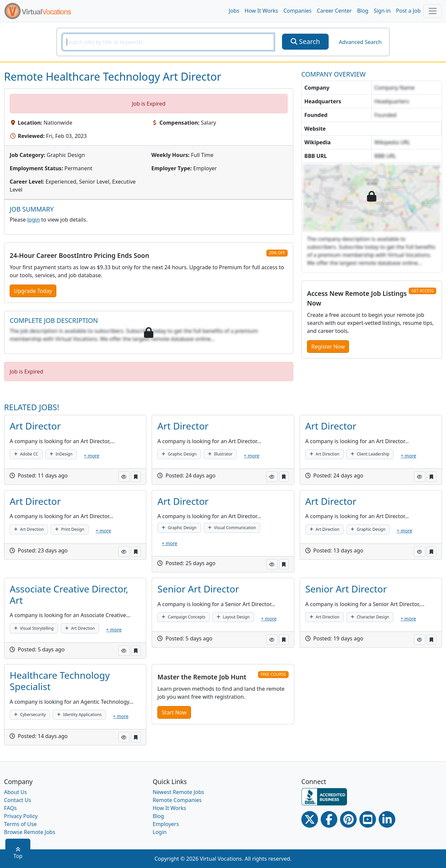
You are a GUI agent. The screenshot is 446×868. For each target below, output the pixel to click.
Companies (297, 11)
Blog (363, 11)
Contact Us (17, 800)
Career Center (334, 11)
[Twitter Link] (310, 819)
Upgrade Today (33, 291)
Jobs (234, 11)
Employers (166, 824)
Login (160, 832)
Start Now (174, 712)
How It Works (261, 11)
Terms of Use (20, 824)
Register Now (328, 347)
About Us (15, 792)
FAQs (10, 808)
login (34, 220)
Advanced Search (360, 42)
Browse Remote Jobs (30, 832)
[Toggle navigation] (433, 11)
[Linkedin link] (387, 819)
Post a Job (408, 11)
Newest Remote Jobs (178, 792)
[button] (124, 477)
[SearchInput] (168, 42)
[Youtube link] (368, 819)
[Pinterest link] (348, 819)
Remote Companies (177, 800)
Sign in (382, 11)
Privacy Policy (21, 816)
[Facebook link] (329, 819)
